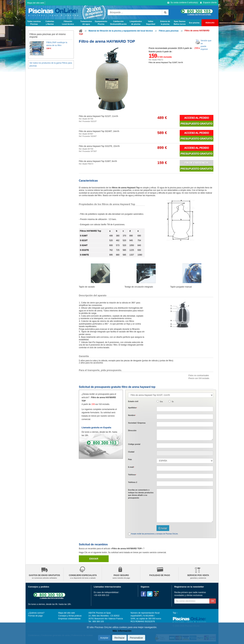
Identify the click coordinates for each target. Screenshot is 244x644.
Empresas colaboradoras (69, 619)
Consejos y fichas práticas (70, 616)
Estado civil (133, 401)
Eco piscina (194, 23)
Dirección (132, 430)
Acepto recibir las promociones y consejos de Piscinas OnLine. (155, 534)
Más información (122, 631)
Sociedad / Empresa (137, 423)
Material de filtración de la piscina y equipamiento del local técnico (121, 31)
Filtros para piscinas (169, 31)
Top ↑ (175, 613)
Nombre (132, 415)
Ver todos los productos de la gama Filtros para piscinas (51, 64)
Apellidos (132, 408)
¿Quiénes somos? (36, 613)
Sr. (173, 402)
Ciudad (131, 452)
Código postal (134, 444)
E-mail (131, 467)
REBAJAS (210, 23)
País (130, 459)
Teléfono (132, 475)
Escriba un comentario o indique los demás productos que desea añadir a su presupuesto (141, 494)
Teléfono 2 (133, 482)
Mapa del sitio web (36, 3)
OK (213, 601)
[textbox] (185, 446)
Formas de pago (35, 616)
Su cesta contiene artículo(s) (182, 3)
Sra (161, 402)
